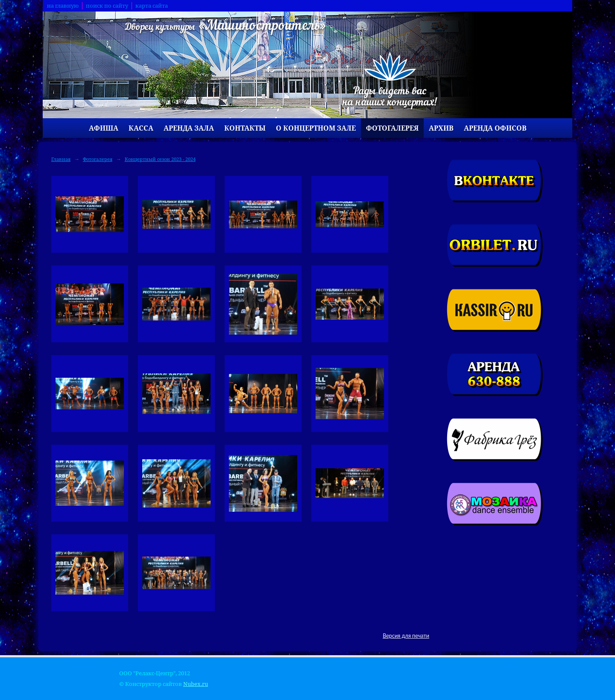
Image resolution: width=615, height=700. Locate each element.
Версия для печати (406, 636)
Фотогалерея (392, 128)
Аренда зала (189, 128)
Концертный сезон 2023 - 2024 (160, 159)
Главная (61, 159)
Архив (441, 128)
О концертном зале (316, 128)
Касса (141, 128)
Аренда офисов (495, 128)
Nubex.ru (196, 684)
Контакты (245, 128)
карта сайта (152, 6)
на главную (63, 6)
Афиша (104, 128)
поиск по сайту (107, 6)
